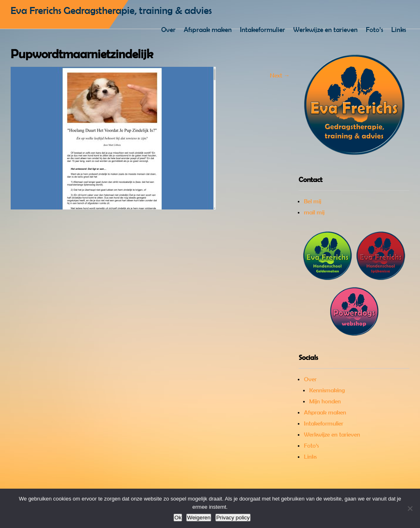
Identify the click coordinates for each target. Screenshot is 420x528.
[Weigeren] (410, 508)
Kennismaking (327, 390)
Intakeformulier (262, 30)
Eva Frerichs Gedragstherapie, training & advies (111, 10)
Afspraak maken (208, 30)
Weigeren (199, 518)
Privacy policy (233, 518)
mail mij (314, 212)
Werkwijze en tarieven (325, 30)
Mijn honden (325, 401)
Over (168, 30)
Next (280, 75)
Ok (178, 518)
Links (399, 30)
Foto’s (374, 30)
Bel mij (313, 201)
